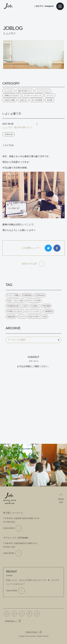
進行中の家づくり (25, 91)
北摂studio (9, 134)
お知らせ (23, 100)
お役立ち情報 (10, 100)
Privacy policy (32, 632)
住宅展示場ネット (11, 621)
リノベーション (43, 91)
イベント (50, 95)
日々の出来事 (37, 100)
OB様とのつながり (12, 95)
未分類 (50, 100)
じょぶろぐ (9, 91)
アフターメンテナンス (33, 95)
